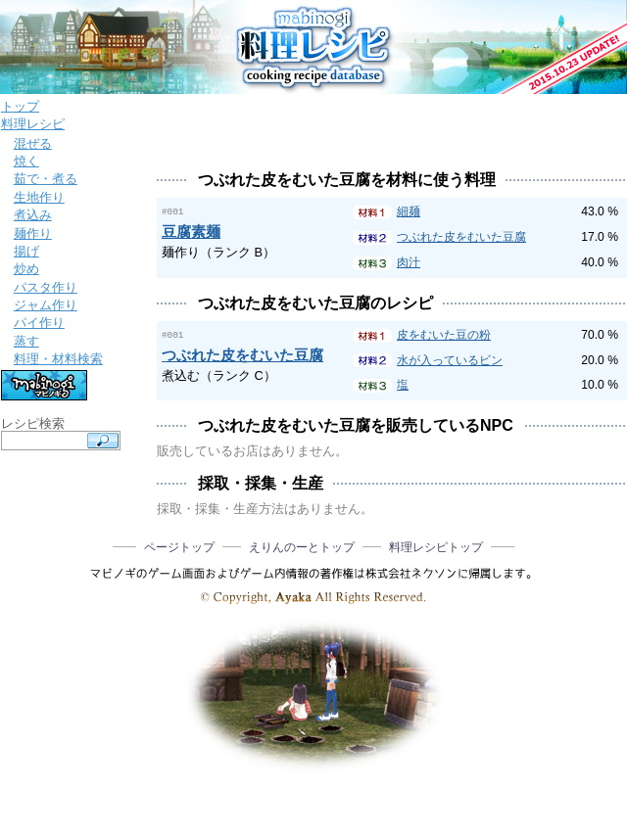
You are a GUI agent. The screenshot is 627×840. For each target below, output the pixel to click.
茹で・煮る (46, 179)
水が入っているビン (450, 360)
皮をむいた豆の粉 (444, 335)
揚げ (26, 251)
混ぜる (33, 143)
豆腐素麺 (191, 231)
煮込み (33, 215)
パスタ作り (46, 287)
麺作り (33, 233)
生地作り (39, 197)
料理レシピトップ (436, 547)
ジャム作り (46, 305)
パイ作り (39, 323)
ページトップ (179, 547)
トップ (20, 106)
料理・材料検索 (58, 359)
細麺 (409, 211)
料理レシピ (33, 124)
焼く (26, 161)
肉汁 (409, 262)
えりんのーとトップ (302, 547)
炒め (26, 269)
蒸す (26, 341)
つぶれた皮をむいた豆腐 (461, 237)
